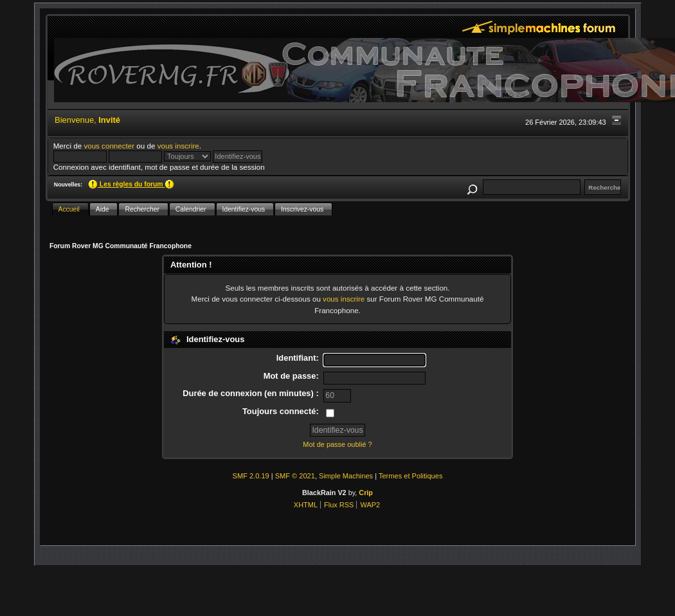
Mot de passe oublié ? (337, 444)
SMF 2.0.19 (251, 476)
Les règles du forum (131, 184)
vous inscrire (178, 146)
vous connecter (109, 146)
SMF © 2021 (295, 476)
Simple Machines (346, 476)
